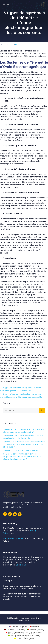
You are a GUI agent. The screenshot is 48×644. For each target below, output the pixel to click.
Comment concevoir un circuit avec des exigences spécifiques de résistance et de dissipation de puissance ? (22, 457)
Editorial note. (22, 565)
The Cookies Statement (14, 538)
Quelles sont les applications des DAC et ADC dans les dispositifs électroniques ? (23, 437)
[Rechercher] (42, 410)
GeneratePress (24, 620)
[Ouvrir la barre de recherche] (8, 5)
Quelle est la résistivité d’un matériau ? (21, 450)
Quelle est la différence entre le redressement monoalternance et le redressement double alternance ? (24, 444)
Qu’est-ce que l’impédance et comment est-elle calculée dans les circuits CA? (24, 431)
